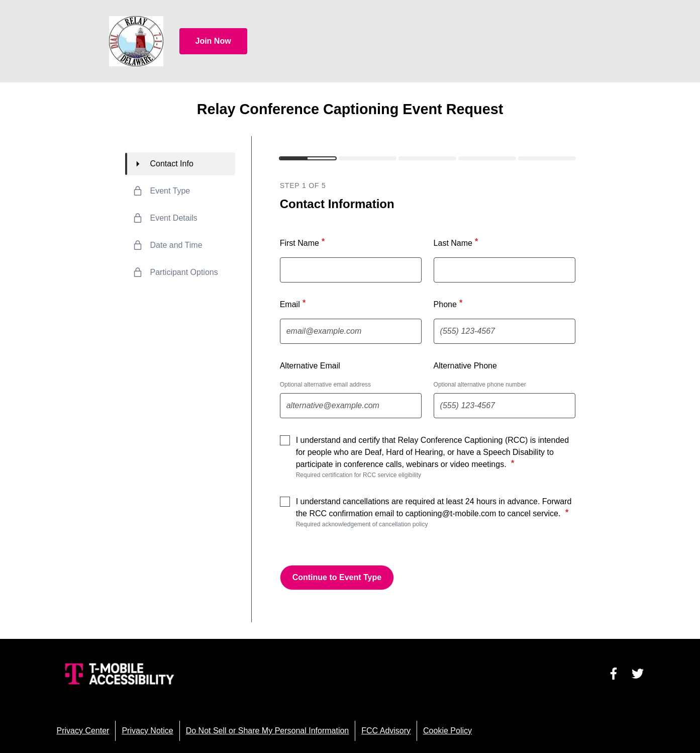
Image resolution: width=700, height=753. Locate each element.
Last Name (457, 242)
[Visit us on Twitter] (638, 674)
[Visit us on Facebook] (614, 674)
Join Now (213, 41)
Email (294, 304)
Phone (449, 304)
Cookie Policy (447, 731)
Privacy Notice (147, 731)
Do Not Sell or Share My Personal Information (268, 731)
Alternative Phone (465, 366)
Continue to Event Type (337, 577)
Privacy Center (83, 731)
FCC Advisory (386, 731)
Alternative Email (310, 366)
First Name (304, 242)
